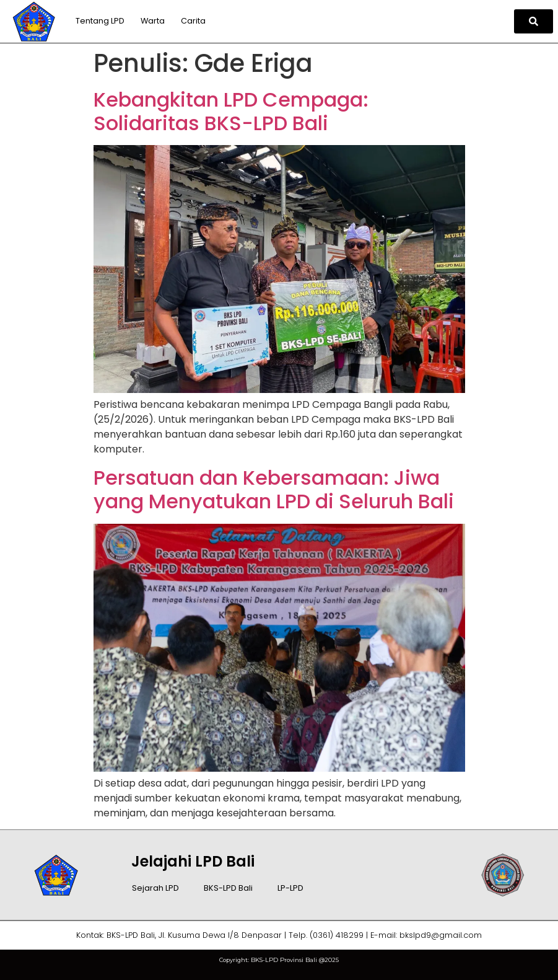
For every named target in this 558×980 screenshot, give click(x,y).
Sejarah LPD (155, 888)
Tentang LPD (100, 21)
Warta (153, 21)
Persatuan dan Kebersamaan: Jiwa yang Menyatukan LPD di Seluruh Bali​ (274, 489)
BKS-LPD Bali (228, 888)
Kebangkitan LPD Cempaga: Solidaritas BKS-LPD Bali (231, 111)
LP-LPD (290, 888)
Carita (193, 21)
